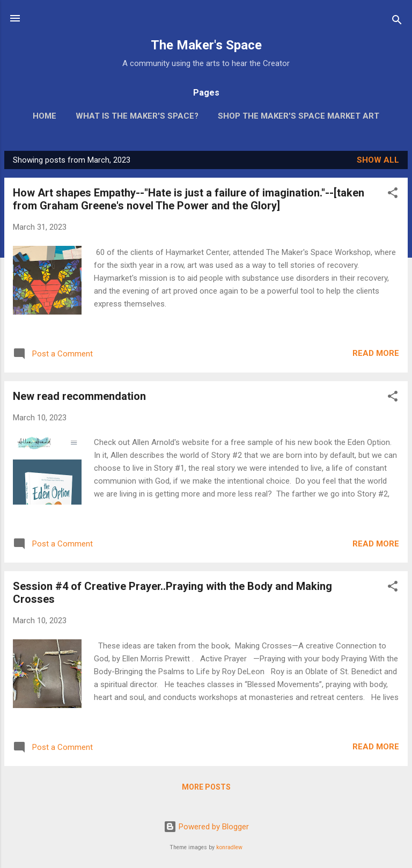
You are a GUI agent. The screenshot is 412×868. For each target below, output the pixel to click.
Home (45, 116)
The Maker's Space (206, 45)
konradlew (229, 847)
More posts (206, 787)
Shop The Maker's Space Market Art (299, 116)
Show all (378, 160)
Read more (376, 353)
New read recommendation (79, 396)
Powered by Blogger (206, 827)
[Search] (397, 22)
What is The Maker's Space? (137, 116)
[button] (393, 195)
